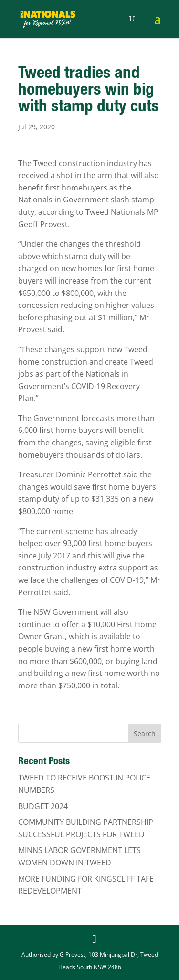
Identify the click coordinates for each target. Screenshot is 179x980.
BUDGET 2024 (43, 806)
